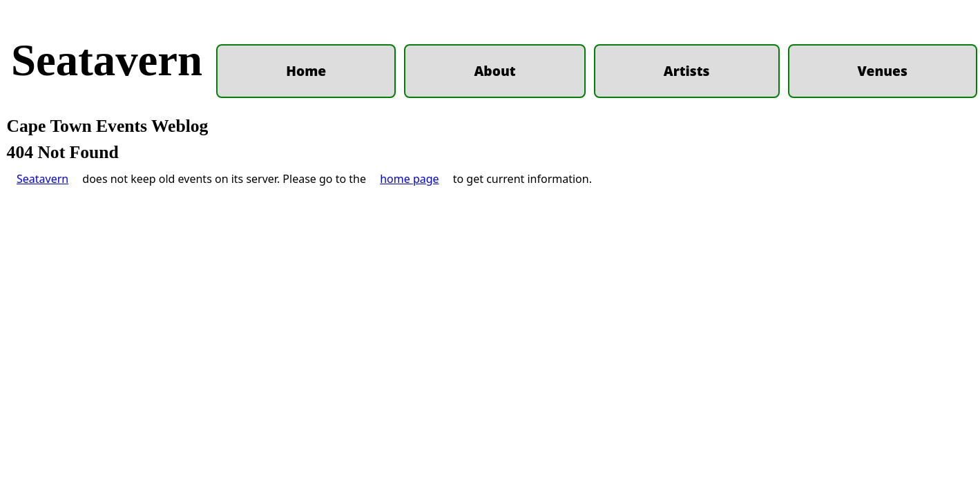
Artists (687, 71)
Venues (883, 71)
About (494, 71)
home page (409, 379)
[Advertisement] (490, 240)
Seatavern (107, 60)
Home (306, 71)
